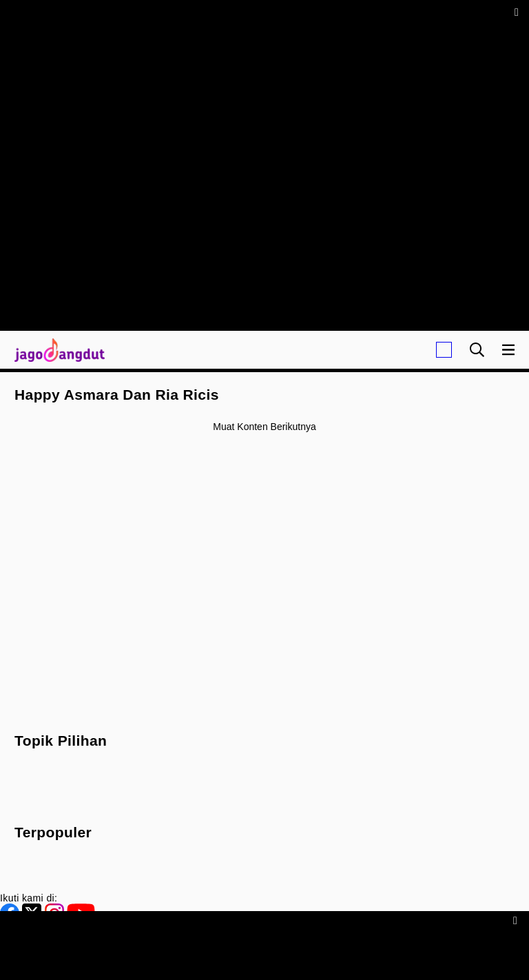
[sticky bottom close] (517, 920)
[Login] (444, 350)
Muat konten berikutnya (264, 427)
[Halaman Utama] (57, 350)
